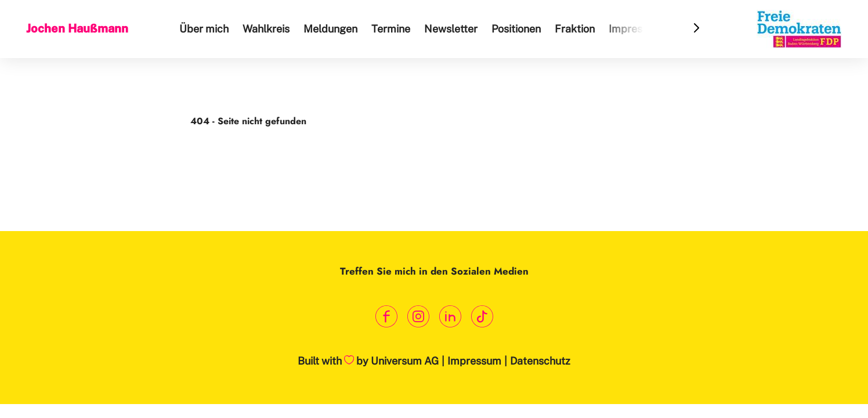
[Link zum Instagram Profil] (418, 317)
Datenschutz (540, 361)
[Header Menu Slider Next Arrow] (697, 29)
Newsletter (451, 29)
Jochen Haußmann (77, 28)
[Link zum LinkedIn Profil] (450, 317)
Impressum (636, 29)
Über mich (204, 29)
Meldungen (330, 29)
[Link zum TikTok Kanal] (482, 317)
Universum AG (405, 361)
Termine (391, 29)
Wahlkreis (266, 29)
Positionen (516, 29)
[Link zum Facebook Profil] (386, 317)
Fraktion (575, 29)
